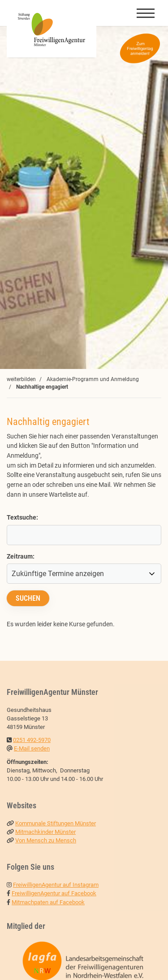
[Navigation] (146, 13)
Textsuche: (22, 518)
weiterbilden (21, 379)
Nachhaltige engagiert (42, 387)
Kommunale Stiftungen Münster (56, 823)
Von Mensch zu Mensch (46, 840)
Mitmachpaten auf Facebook (48, 902)
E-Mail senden (32, 748)
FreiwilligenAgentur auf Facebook (54, 893)
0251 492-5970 (32, 740)
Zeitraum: (21, 557)
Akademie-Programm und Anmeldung (93, 379)
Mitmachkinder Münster (45, 832)
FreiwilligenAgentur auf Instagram (56, 885)
